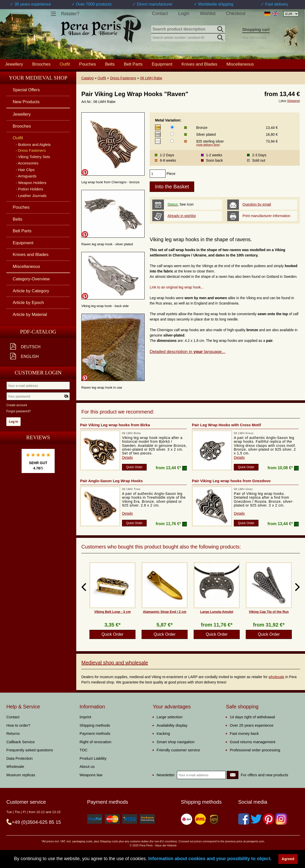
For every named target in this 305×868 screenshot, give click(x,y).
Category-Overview (31, 279)
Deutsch (31, 347)
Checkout (236, 13)
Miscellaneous (240, 64)
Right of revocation (95, 742)
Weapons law (91, 775)
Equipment (162, 64)
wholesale (276, 677)
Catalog (87, 78)
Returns (13, 733)
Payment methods (95, 733)
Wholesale (15, 766)
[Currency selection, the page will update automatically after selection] (291, 14)
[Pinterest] (269, 819)
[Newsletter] (233, 775)
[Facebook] (244, 819)
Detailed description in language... (188, 352)
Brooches (41, 64)
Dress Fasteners (123, 78)
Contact (160, 13)
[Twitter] (256, 819)
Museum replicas (21, 775)
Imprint (85, 717)
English (30, 356)
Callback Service (21, 742)
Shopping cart (256, 30)
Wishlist (208, 13)
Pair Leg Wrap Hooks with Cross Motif (226, 425)
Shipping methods (95, 725)
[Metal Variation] (172, 127)
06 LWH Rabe (151, 78)
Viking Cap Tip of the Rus (269, 612)
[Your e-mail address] (38, 386)
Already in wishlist (182, 216)
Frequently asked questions (30, 750)
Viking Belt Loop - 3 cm (113, 612)
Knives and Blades (199, 64)
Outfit (102, 78)
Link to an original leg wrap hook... (177, 287)
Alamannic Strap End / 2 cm (165, 612)
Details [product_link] (127, 458)
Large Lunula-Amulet (217, 612)
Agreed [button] (288, 859)
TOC (83, 750)
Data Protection (19, 758)
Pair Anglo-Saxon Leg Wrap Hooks (111, 481)
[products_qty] (158, 174)
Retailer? (70, 14)
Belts (110, 64)
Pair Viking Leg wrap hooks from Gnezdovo (231, 481)
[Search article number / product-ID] (188, 37)
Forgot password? (19, 411)
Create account (17, 405)
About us (87, 766)
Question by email (257, 204)
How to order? (18, 725)
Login (184, 13)
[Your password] (38, 396)
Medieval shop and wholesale (115, 663)
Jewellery (14, 64)
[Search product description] (188, 29)
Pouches (87, 64)
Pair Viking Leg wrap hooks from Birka (115, 425)
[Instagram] (281, 819)
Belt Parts (133, 64)
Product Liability (93, 758)
